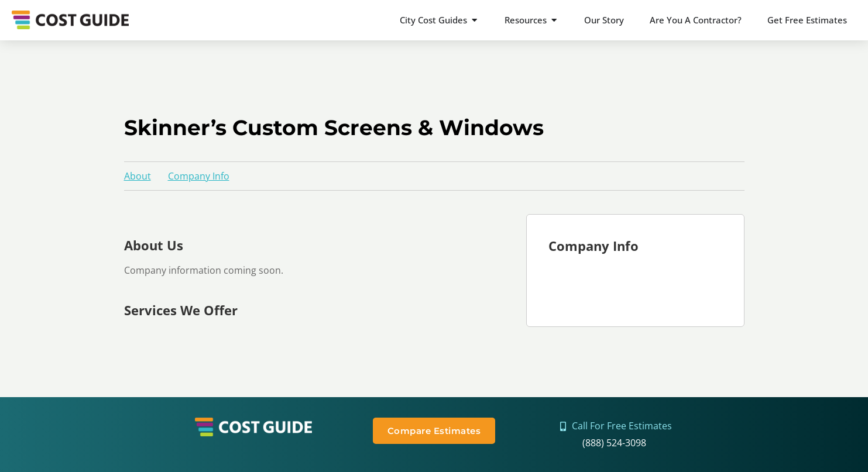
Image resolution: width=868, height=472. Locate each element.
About (138, 176)
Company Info (199, 176)
